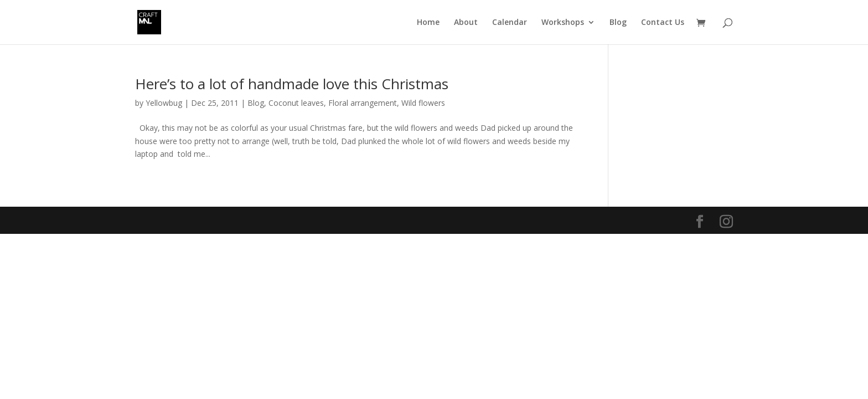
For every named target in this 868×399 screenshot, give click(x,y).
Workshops (563, 23)
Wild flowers (423, 103)
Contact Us (663, 23)
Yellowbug (164, 103)
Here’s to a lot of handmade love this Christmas (292, 84)
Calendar (510, 23)
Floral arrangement (363, 103)
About (466, 23)
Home (428, 23)
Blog (618, 23)
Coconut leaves (296, 103)
